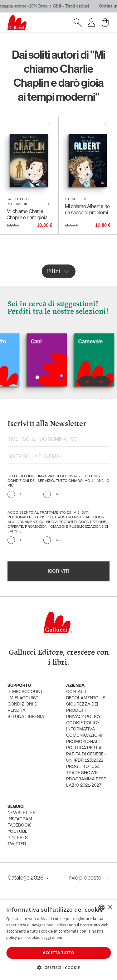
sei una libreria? (27, 717)
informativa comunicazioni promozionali (84, 736)
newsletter (22, 813)
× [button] (110, 907)
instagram (20, 819)
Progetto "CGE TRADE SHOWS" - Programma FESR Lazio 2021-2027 (86, 776)
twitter (17, 844)
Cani (41, 341)
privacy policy (83, 717)
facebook (19, 825)
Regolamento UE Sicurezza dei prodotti (86, 704)
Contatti (76, 692)
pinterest (19, 838)
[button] (58, 968)
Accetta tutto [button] (58, 953)
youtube (17, 832)
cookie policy (83, 723)
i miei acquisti (24, 698)
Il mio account (25, 692)
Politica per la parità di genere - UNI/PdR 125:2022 (86, 754)
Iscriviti (58, 571)
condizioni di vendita (23, 708)
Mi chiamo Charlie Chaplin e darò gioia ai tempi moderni (29, 214)
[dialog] (58, 940)
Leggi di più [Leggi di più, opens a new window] (52, 937)
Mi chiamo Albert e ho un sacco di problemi (87, 209)
